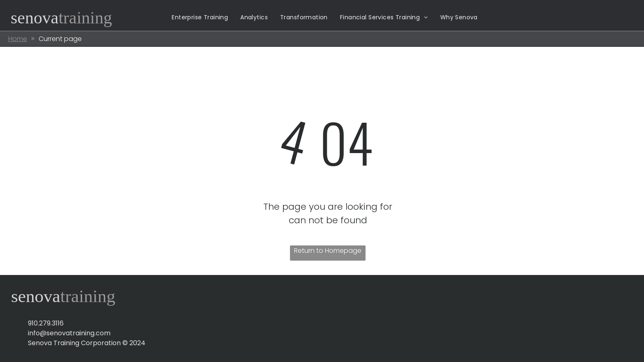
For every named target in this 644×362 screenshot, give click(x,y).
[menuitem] (200, 17)
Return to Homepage (328, 251)
